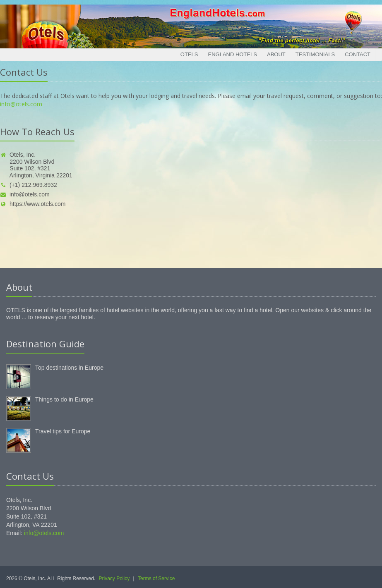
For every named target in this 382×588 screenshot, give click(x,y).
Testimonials (315, 54)
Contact (358, 54)
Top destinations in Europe (69, 368)
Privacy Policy (114, 578)
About (276, 54)
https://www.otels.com (33, 204)
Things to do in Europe (64, 399)
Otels (189, 54)
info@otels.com (21, 104)
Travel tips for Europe (63, 431)
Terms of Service (156, 578)
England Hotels (232, 54)
